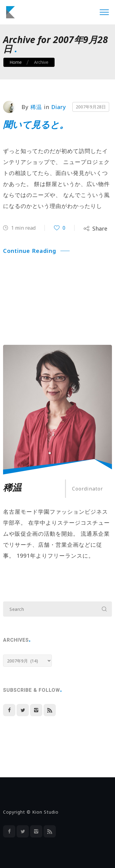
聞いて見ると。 (36, 124)
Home (16, 62)
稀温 (36, 107)
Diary (59, 107)
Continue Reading (36, 251)
